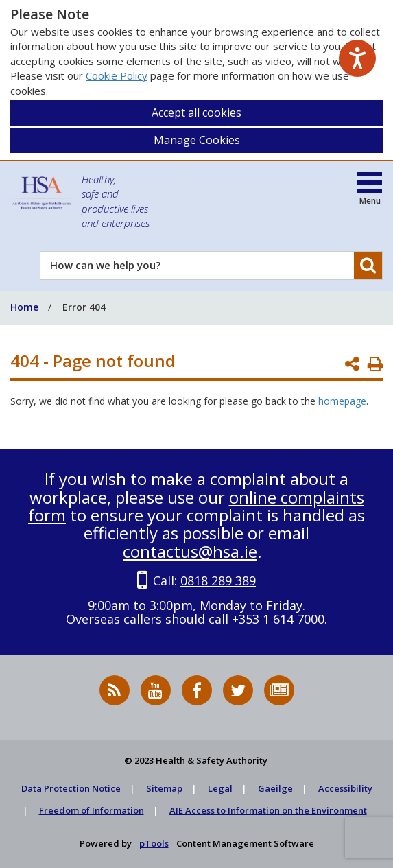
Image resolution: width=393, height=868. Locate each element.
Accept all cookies (196, 113)
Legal (220, 788)
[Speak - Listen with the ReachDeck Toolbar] (357, 58)
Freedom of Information (92, 810)
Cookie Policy (117, 75)
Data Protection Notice (71, 788)
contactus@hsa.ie (190, 551)
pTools (154, 843)
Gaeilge (275, 788)
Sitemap (164, 788)
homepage (342, 401)
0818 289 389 (218, 580)
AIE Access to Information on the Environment (268, 810)
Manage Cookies (197, 140)
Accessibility (345, 788)
